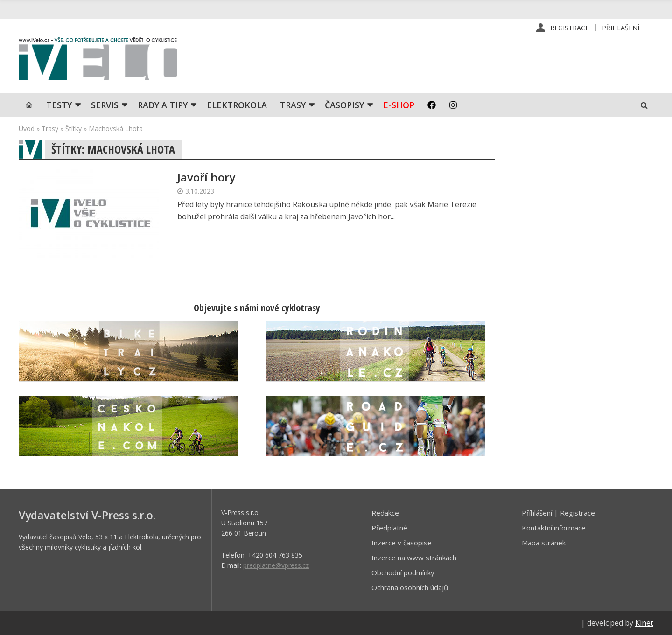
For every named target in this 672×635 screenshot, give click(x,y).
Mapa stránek (544, 543)
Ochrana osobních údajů (410, 587)
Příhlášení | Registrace (558, 513)
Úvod (27, 129)
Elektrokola (237, 105)
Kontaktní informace (554, 528)
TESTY (59, 105)
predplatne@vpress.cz (276, 565)
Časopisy (344, 105)
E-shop (399, 105)
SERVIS (105, 105)
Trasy (293, 105)
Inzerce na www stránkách (414, 558)
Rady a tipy (163, 105)
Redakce (385, 513)
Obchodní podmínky (403, 572)
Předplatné (389, 528)
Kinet (644, 623)
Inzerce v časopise (402, 543)
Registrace (570, 28)
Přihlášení (621, 28)
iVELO (98, 61)
